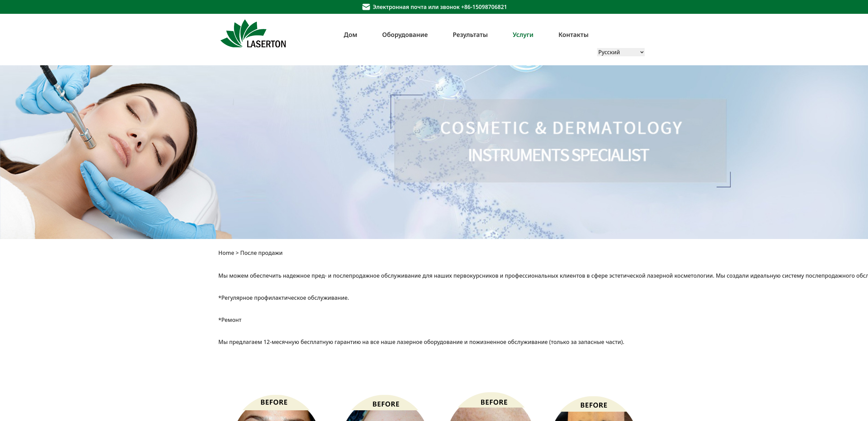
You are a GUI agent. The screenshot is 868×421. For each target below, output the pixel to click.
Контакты (574, 35)
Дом (350, 35)
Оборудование (405, 35)
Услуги (523, 35)
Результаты (470, 35)
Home (226, 253)
